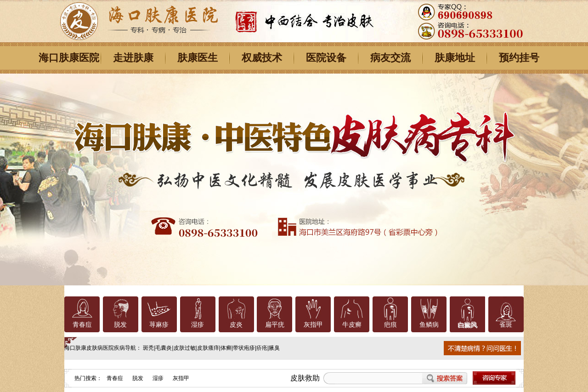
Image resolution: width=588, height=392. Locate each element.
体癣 (226, 348)
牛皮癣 (352, 325)
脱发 (120, 325)
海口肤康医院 (69, 58)
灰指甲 (313, 325)
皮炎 (236, 325)
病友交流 (390, 58)
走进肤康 (133, 58)
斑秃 (148, 348)
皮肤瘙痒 (208, 348)
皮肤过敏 (185, 348)
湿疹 (198, 325)
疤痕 (390, 325)
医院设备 (326, 58)
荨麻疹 (159, 325)
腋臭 (274, 348)
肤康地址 (455, 58)
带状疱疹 (244, 348)
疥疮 (262, 348)
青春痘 (82, 325)
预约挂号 (519, 58)
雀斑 (506, 325)
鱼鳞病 (429, 325)
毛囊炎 (164, 348)
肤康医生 (198, 58)
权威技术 (262, 58)
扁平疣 (275, 325)
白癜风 (467, 325)
